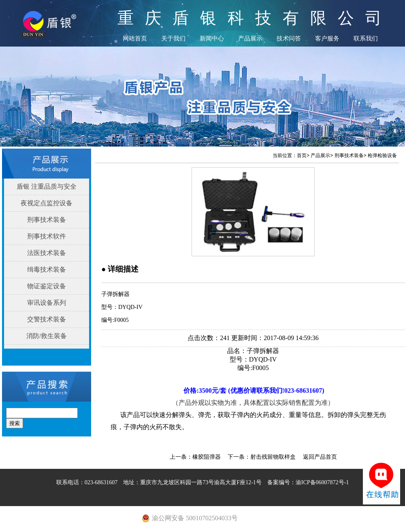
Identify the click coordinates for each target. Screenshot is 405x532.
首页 (302, 155)
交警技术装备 (47, 319)
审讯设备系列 (47, 303)
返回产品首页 (320, 457)
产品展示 (250, 38)
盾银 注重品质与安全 (47, 186)
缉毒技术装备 (47, 269)
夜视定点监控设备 (47, 203)
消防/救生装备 (47, 336)
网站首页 (135, 38)
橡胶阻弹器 (207, 457)
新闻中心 (212, 38)
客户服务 (327, 38)
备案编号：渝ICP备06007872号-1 (308, 482)
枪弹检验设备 (382, 155)
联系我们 (366, 38)
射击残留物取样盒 (273, 457)
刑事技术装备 (47, 220)
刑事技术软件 (47, 236)
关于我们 (173, 38)
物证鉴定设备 (47, 286)
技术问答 (289, 38)
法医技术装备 (47, 253)
